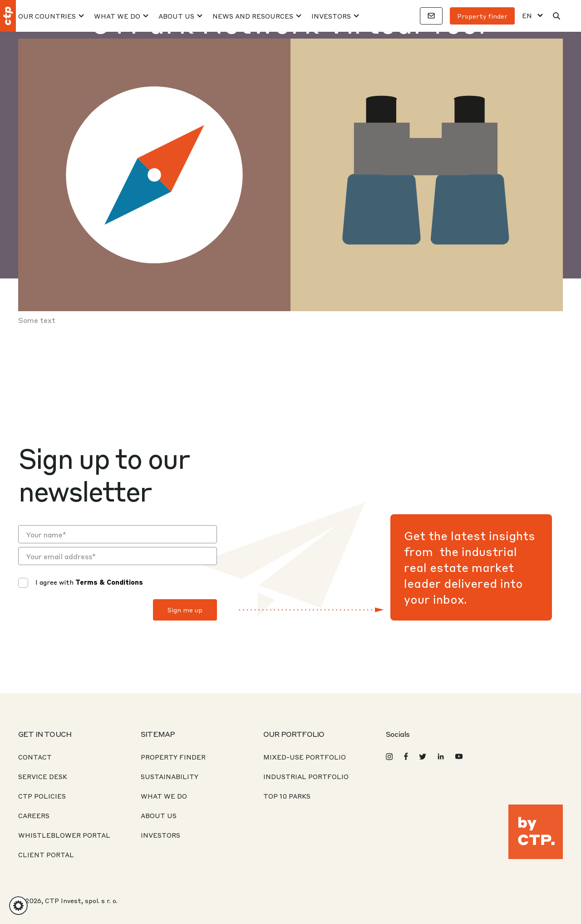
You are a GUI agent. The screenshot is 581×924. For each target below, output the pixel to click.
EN (527, 16)
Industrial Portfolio (306, 776)
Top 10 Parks (287, 796)
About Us (176, 16)
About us (159, 815)
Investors (331, 16)
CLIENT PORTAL (46, 854)
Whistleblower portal (64, 835)
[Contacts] (431, 16)
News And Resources (253, 16)
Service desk (43, 776)
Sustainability (170, 776)
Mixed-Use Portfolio (305, 757)
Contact (35, 757)
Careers (34, 815)
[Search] (556, 16)
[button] (18, 906)
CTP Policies (42, 796)
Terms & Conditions (109, 582)
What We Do (117, 16)
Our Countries (47, 16)
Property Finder (173, 757)
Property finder (482, 16)
